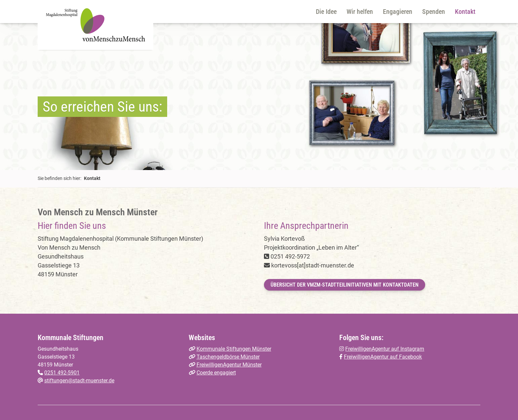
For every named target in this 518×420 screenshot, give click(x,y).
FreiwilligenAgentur (367, 357)
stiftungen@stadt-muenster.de (79, 381)
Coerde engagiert (216, 373)
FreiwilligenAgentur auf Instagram (385, 349)
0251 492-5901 (62, 373)
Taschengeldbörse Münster (228, 357)
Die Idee (326, 12)
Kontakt (465, 12)
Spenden (434, 12)
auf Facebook (406, 357)
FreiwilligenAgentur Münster (229, 365)
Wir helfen (360, 12)
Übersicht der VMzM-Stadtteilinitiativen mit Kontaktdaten (345, 285)
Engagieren (398, 12)
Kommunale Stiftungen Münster (234, 349)
